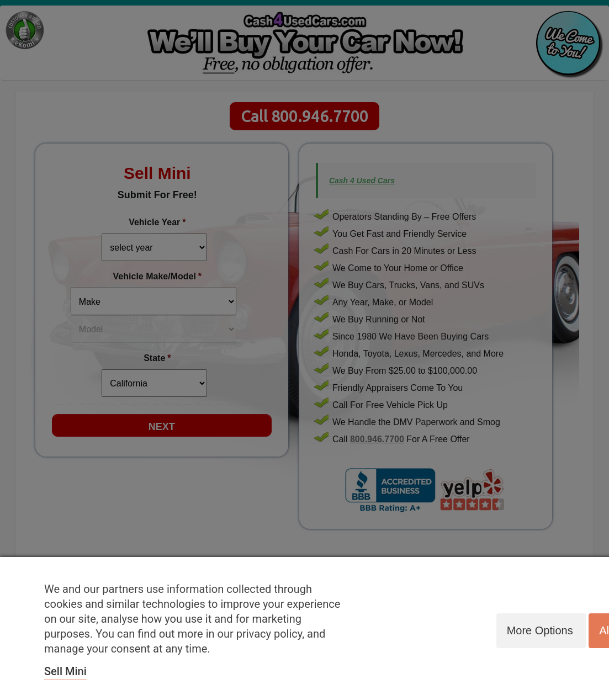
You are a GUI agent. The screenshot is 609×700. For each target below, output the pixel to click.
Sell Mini (65, 671)
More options (537, 630)
